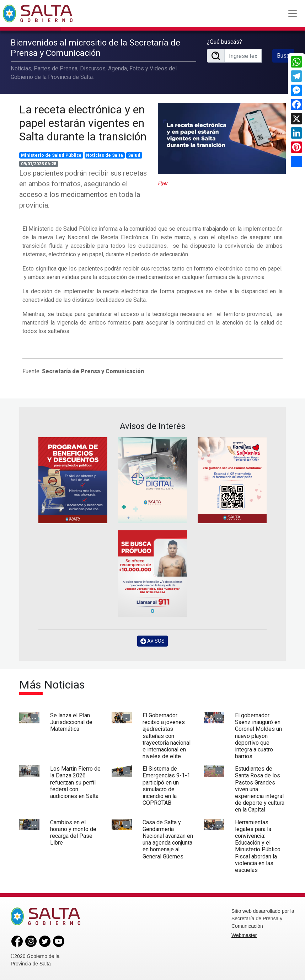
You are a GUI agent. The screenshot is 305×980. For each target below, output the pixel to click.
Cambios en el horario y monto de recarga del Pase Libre (73, 833)
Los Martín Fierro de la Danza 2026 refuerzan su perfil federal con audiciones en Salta (75, 782)
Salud (134, 155)
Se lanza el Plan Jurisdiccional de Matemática (71, 722)
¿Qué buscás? (224, 42)
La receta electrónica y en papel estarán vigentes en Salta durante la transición (83, 123)
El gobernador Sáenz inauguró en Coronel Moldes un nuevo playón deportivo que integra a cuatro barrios (258, 736)
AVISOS (152, 641)
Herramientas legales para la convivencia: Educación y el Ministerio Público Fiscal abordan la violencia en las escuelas (258, 846)
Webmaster (244, 935)
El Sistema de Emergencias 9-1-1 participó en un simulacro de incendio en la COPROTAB (166, 786)
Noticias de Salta (105, 155)
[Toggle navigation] (293, 14)
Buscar (285, 56)
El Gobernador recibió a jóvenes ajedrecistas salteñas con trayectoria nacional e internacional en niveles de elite (167, 736)
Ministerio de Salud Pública (51, 155)
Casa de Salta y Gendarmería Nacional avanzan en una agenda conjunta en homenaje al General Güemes (168, 839)
